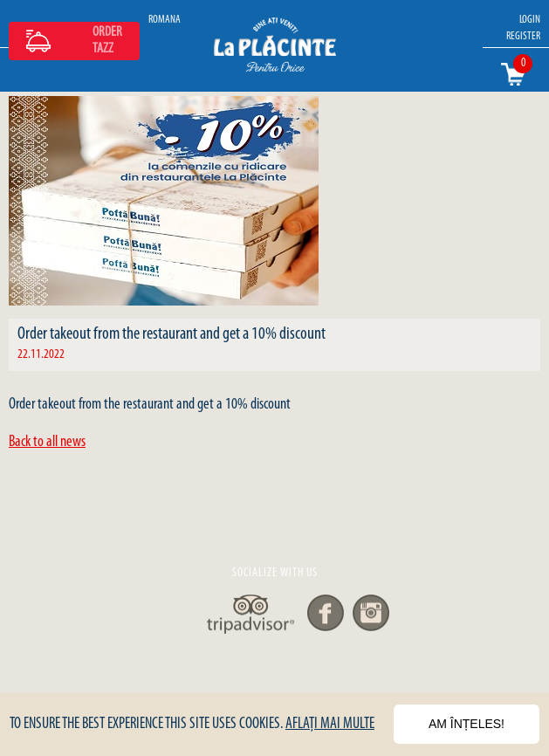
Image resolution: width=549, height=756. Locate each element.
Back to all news (47, 442)
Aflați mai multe (330, 724)
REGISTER (523, 36)
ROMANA (165, 20)
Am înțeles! (467, 724)
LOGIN (530, 20)
